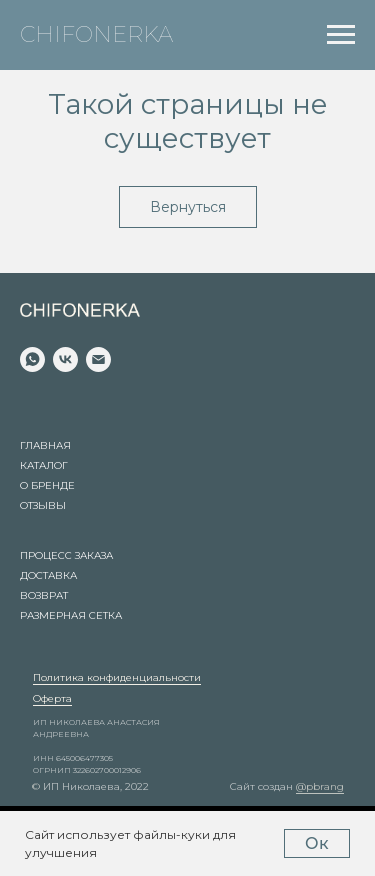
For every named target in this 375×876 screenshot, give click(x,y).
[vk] (65, 359)
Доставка (48, 575)
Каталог (44, 465)
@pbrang (320, 786)
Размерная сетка (71, 615)
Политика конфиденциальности (117, 677)
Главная (45, 445)
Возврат (44, 595)
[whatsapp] (32, 359)
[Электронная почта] (98, 359)
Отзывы (43, 505)
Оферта (52, 698)
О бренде (47, 485)
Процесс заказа (66, 555)
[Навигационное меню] (341, 35)
